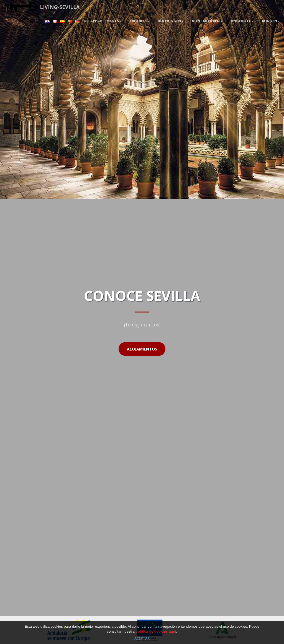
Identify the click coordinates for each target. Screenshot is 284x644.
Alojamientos (142, 349)
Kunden (271, 21)
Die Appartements (103, 21)
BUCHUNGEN (171, 21)
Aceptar (142, 638)
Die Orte (140, 21)
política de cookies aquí (156, 631)
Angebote (242, 21)
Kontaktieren (207, 21)
